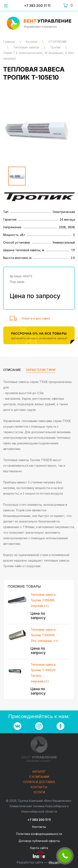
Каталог (39, 772)
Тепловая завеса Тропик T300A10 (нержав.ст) (43, 600)
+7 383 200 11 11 (37, 6)
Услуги (39, 792)
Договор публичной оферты (39, 841)
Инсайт (54, 862)
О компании (39, 777)
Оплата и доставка (36, 318)
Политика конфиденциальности (39, 834)
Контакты (39, 787)
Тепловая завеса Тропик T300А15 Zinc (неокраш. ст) (45, 635)
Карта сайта (39, 848)
